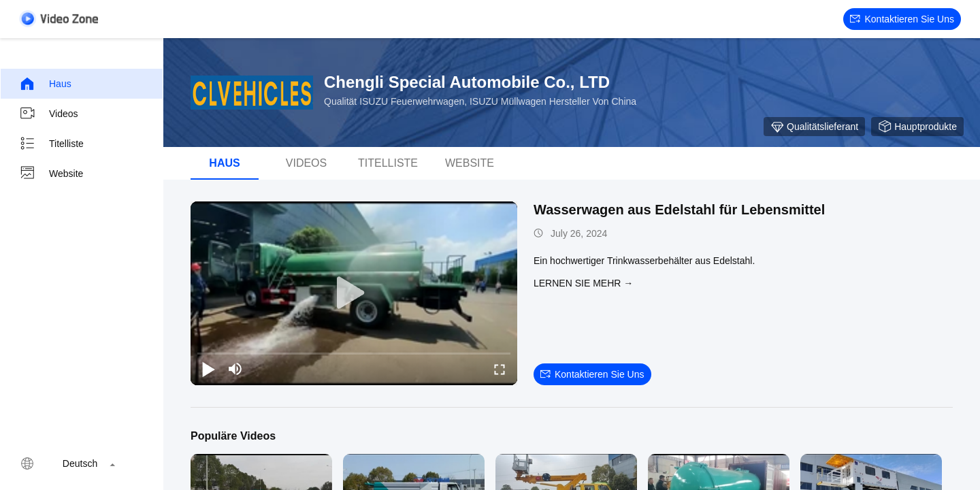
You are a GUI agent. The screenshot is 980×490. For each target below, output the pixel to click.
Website (51, 174)
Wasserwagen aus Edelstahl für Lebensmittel (679, 210)
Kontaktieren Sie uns (902, 19)
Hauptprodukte (917, 127)
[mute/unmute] (235, 369)
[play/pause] (208, 369)
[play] (354, 293)
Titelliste (51, 144)
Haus (45, 84)
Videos (49, 114)
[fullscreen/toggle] (500, 369)
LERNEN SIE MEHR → (583, 283)
